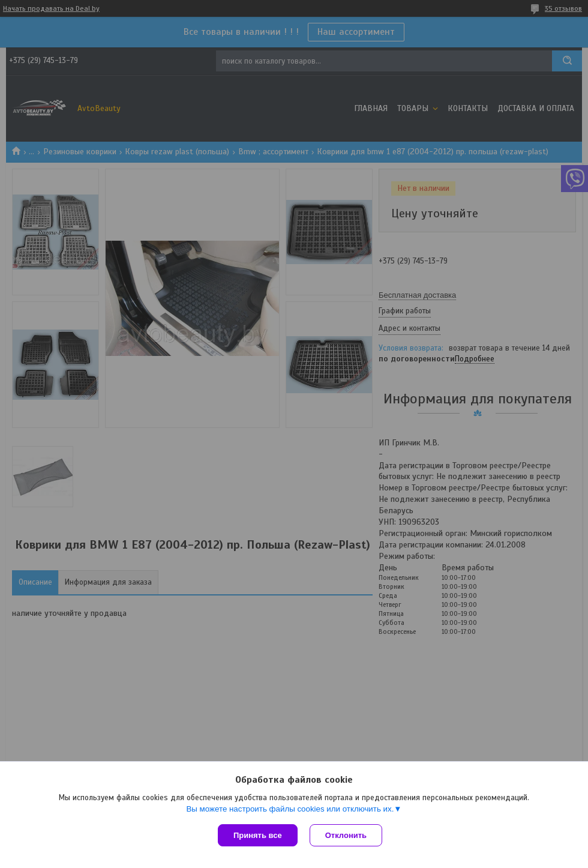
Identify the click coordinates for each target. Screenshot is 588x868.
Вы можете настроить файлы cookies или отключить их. (290, 809)
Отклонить (346, 835)
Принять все (258, 835)
